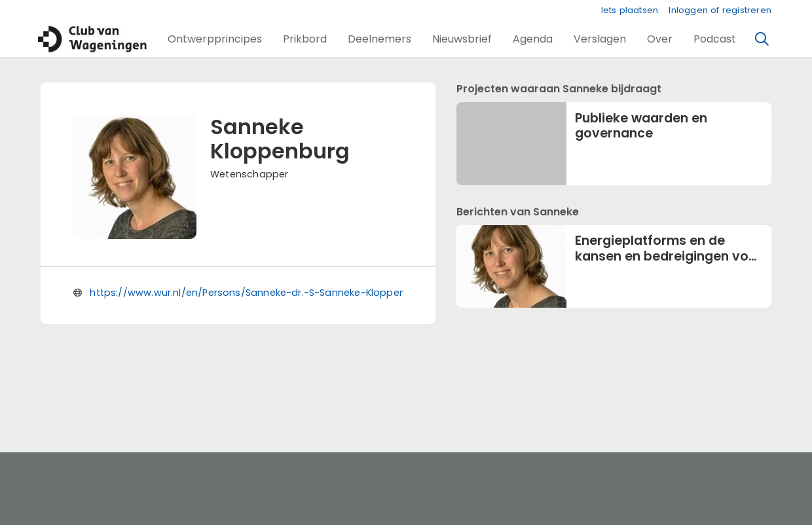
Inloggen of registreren (720, 10)
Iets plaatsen (630, 10)
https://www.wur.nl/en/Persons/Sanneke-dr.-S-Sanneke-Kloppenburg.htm (270, 293)
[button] (215, 39)
